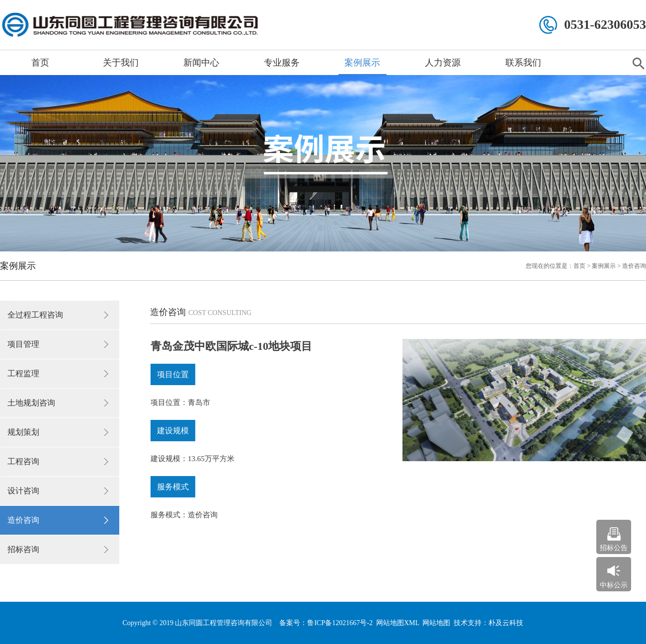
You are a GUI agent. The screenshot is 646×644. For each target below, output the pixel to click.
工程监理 (23, 373)
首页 (40, 63)
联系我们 (523, 63)
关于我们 (121, 63)
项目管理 (23, 344)
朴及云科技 (506, 623)
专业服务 (282, 63)
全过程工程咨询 (35, 315)
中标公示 (614, 585)
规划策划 (23, 432)
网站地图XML (398, 623)
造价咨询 (23, 520)
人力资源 (443, 63)
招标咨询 (23, 549)
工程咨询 (23, 461)
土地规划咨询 (31, 403)
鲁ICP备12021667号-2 (340, 623)
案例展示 (362, 63)
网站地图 (436, 623)
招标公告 (614, 548)
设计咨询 (23, 491)
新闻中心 (201, 63)
